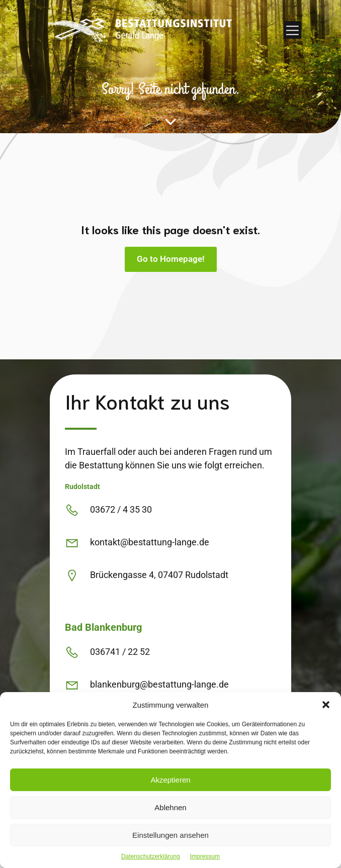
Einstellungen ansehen (170, 835)
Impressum (205, 856)
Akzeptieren (170, 780)
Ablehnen (170, 807)
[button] (326, 705)
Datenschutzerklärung (151, 856)
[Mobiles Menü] (292, 30)
